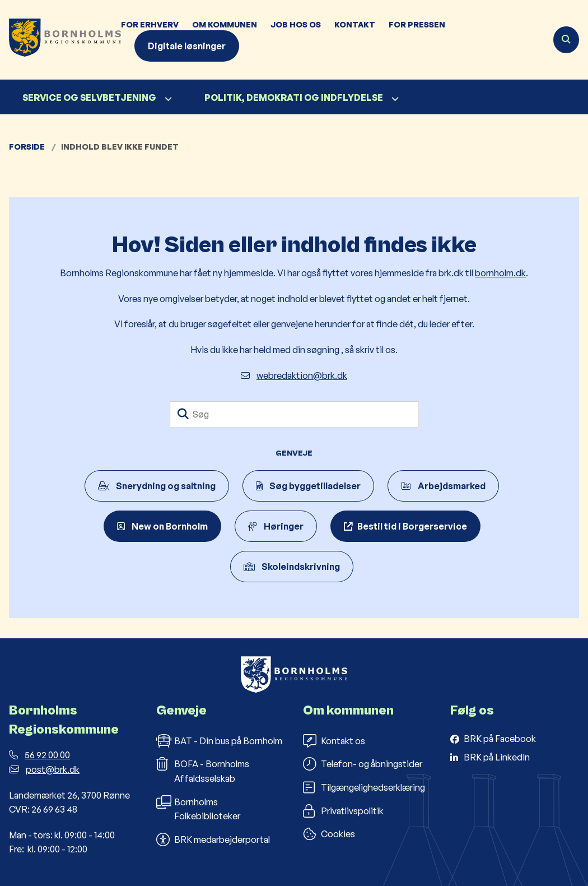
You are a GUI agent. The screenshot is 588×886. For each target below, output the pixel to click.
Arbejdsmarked (443, 486)
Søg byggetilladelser (308, 486)
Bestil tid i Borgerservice (412, 526)
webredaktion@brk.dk (294, 375)
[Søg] (294, 414)
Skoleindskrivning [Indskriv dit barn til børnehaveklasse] (292, 567)
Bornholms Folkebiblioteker (198, 809)
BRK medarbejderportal (213, 839)
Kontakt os (334, 741)
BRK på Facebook (500, 739)
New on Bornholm (162, 526)
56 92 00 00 (39, 755)
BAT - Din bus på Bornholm (219, 741)
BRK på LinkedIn (497, 757)
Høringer (276, 526)
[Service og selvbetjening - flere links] (167, 99)
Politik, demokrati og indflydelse (294, 98)
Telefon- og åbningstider (363, 764)
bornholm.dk (500, 273)
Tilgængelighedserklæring (364, 787)
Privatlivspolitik (343, 811)
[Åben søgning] (566, 40)
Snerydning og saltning (157, 486)
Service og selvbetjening (89, 98)
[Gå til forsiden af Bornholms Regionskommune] (60, 40)
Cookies (329, 834)
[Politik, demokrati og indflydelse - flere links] (394, 99)
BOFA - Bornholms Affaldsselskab (203, 771)
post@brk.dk (44, 769)
